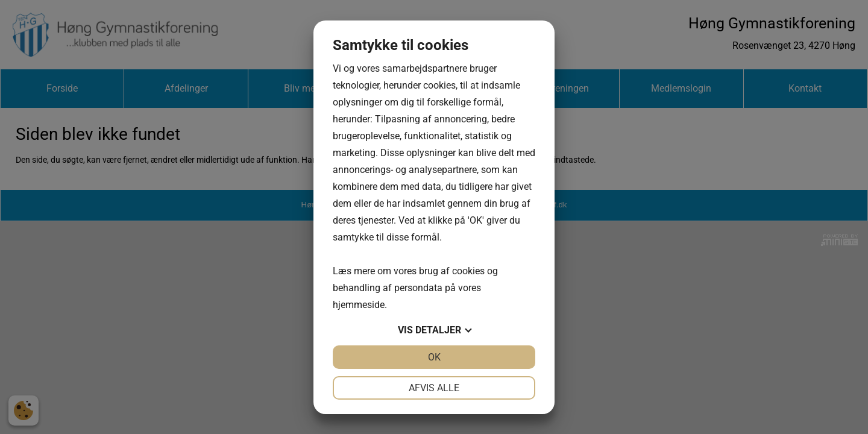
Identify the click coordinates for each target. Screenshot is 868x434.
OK (434, 357)
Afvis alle (434, 388)
